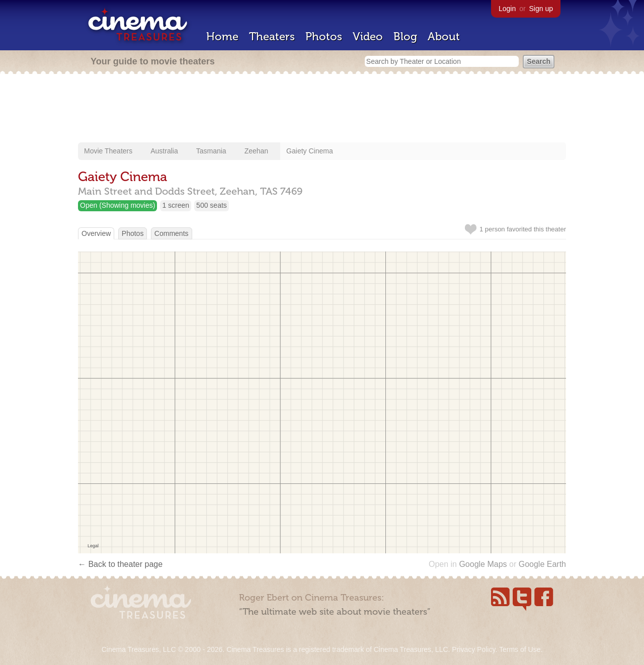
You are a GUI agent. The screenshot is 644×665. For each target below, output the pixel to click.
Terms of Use (520, 649)
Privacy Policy (473, 649)
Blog (405, 36)
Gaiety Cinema (310, 151)
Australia (164, 151)
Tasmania (211, 151)
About (444, 36)
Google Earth (542, 564)
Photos (324, 36)
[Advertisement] (322, 109)
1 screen (176, 205)
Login (507, 9)
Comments (172, 233)
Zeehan (256, 151)
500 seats (212, 205)
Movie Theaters (108, 151)
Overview (96, 233)
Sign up (541, 9)
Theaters (272, 36)
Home (222, 36)
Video (368, 36)
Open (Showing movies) (117, 205)
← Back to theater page (120, 564)
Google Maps (483, 564)
